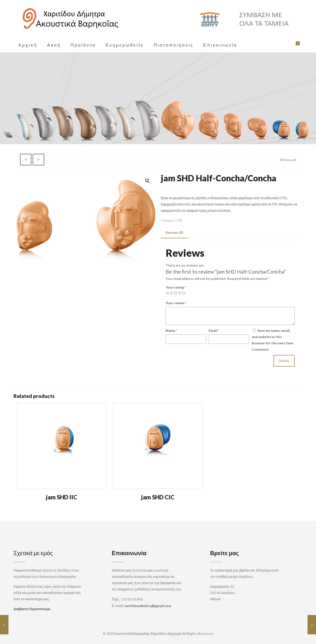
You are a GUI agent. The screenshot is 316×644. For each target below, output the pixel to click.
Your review (176, 303)
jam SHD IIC (62, 497)
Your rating (176, 287)
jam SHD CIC (158, 497)
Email (214, 330)
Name (171, 330)
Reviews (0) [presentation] (174, 233)
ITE (180, 220)
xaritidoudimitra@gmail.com (148, 606)
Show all (288, 160)
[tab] (174, 233)
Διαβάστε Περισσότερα (32, 609)
